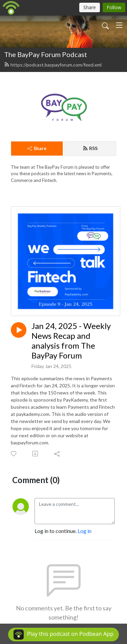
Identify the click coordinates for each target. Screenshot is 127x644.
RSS (90, 148)
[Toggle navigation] (119, 25)
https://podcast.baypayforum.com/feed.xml (53, 65)
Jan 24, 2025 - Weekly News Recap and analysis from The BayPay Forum (71, 341)
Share (37, 148)
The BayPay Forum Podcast (46, 54)
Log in (84, 531)
